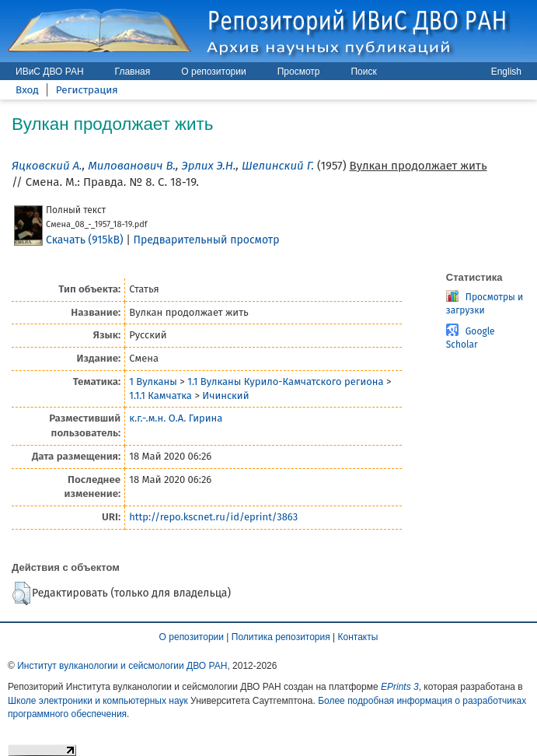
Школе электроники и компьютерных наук (98, 701)
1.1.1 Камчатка (160, 395)
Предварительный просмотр (207, 240)
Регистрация (87, 90)
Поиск (363, 72)
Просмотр (299, 72)
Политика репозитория (281, 637)
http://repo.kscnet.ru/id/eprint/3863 (213, 517)
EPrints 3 (400, 687)
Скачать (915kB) (85, 240)
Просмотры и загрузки (485, 304)
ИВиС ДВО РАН (50, 72)
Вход (27, 90)
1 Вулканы (153, 381)
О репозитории (213, 72)
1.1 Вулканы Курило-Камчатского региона (285, 381)
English (506, 72)
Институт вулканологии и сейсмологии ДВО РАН (122, 666)
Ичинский (225, 395)
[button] (21, 593)
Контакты (358, 637)
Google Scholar (471, 338)
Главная (133, 72)
